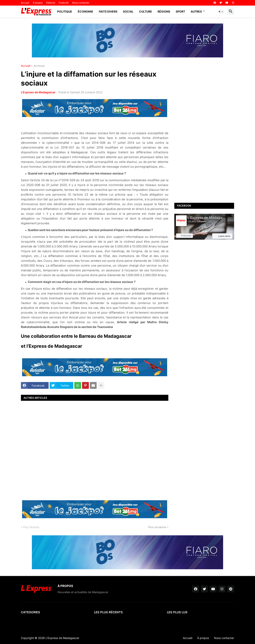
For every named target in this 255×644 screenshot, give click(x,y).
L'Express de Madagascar (38, 92)
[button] (221, 12)
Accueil (25, 3)
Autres (196, 11)
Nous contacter (81, 3)
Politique (65, 11)
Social (128, 11)
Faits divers (108, 11)
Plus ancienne (157, 527)
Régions (164, 11)
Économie (85, 11)
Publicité (64, 3)
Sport (180, 11)
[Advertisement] (95, 450)
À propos (38, 3)
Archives (39, 66)
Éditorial (51, 3)
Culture (146, 11)
